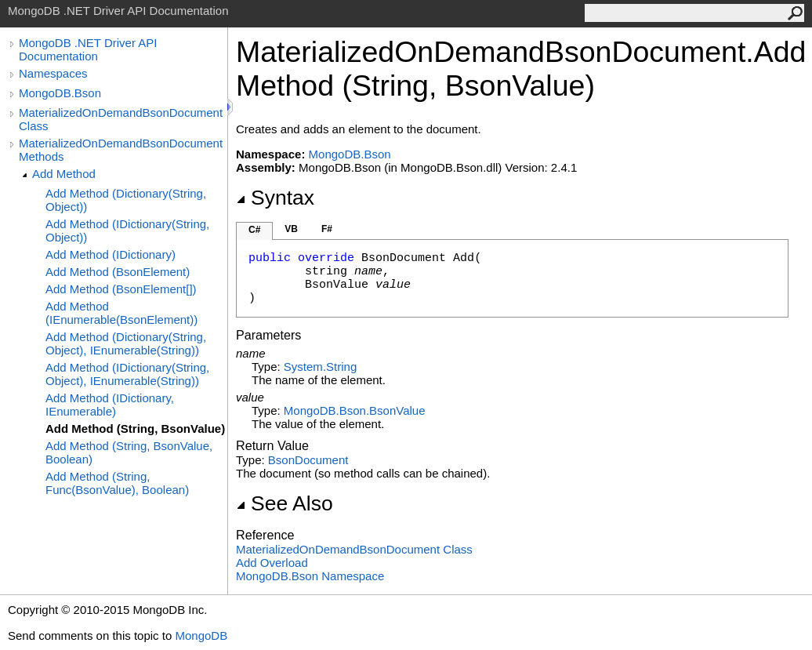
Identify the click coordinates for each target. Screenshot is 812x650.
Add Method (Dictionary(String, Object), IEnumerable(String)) (126, 343)
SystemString (320, 367)
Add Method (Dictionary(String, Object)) (126, 200)
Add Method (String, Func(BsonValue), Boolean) (117, 483)
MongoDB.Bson (60, 93)
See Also (285, 503)
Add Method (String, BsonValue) (135, 428)
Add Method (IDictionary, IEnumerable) (110, 405)
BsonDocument (308, 460)
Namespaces (53, 73)
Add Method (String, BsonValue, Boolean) (129, 452)
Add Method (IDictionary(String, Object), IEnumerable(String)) (127, 374)
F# (327, 229)
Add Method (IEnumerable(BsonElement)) (121, 313)
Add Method (64, 174)
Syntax (275, 198)
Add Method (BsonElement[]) (121, 289)
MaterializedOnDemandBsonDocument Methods (121, 150)
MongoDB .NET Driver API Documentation (88, 49)
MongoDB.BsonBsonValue (355, 410)
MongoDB (201, 635)
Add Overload (272, 563)
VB (291, 229)
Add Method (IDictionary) (111, 254)
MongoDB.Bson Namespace (310, 576)
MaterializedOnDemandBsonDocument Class (121, 119)
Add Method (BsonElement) (118, 272)
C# (254, 230)
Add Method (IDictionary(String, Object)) (127, 231)
